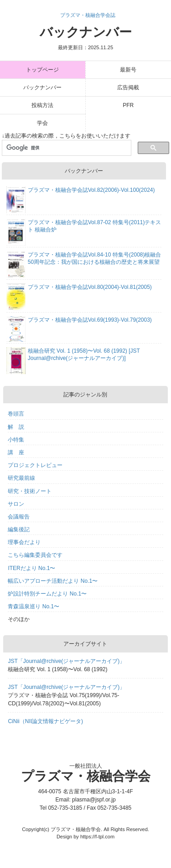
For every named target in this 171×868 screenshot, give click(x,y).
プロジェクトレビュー (35, 465)
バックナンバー (86, 38)
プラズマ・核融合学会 (86, 776)
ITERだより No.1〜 (31, 568)
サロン (16, 504)
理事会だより (24, 542)
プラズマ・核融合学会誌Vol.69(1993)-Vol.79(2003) (90, 320)
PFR (128, 105)
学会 (42, 123)
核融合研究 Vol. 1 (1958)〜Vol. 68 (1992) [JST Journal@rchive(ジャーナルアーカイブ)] (84, 354)
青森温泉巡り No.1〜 (34, 606)
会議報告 (19, 517)
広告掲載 (128, 87)
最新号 (128, 70)
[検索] (66, 148)
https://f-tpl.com (97, 837)
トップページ (42, 70)
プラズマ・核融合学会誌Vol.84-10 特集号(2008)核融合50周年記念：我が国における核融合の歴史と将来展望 (95, 258)
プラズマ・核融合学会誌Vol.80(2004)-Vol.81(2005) (90, 287)
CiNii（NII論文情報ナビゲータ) (45, 721)
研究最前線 (21, 478)
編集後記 (19, 529)
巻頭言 (16, 414)
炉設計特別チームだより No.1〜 (47, 594)
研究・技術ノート (30, 491)
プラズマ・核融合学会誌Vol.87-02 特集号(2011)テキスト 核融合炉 (95, 226)
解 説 (16, 427)
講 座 (16, 452)
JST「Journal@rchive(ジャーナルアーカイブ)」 (66, 661)
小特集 (16, 440)
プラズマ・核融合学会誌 (88, 15)
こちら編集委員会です (35, 555)
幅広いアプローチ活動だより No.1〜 (53, 581)
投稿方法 (42, 105)
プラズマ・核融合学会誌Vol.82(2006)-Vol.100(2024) (91, 190)
